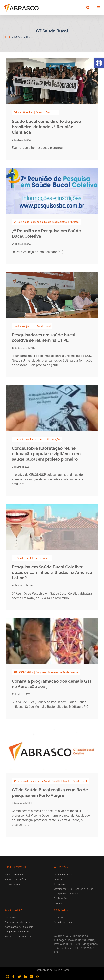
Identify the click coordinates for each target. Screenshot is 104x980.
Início (8, 37)
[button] (99, 63)
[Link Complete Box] (52, 109)
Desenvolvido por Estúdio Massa (52, 970)
